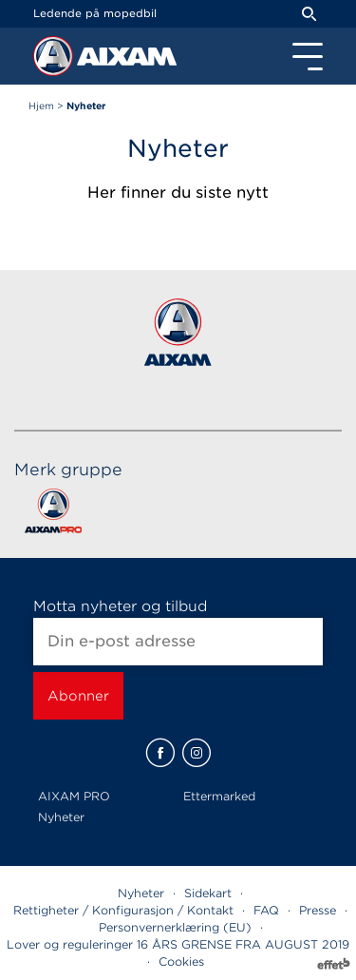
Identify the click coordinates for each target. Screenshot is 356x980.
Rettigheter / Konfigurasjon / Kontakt (123, 910)
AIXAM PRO (74, 796)
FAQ (266, 910)
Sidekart (208, 893)
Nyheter (61, 817)
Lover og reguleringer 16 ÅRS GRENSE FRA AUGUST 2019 (178, 944)
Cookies (181, 961)
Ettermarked (219, 796)
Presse (318, 910)
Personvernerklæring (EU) (175, 927)
